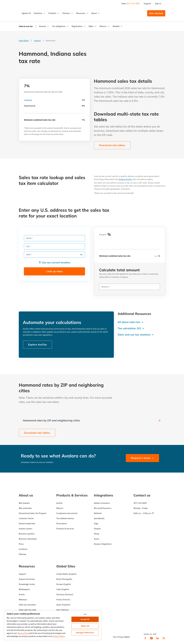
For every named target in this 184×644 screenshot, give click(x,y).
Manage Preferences (85, 633)
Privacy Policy (59, 636)
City (28, 246)
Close (85, 614)
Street (29, 238)
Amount (105, 287)
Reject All (85, 626)
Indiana (28, 100)
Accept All (85, 619)
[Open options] (81, 255)
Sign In (158, 4)
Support (147, 4)
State (28, 255)
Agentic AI (26, 13)
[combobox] (54, 255)
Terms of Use (23, 633)
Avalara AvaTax (125, 179)
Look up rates (54, 271)
